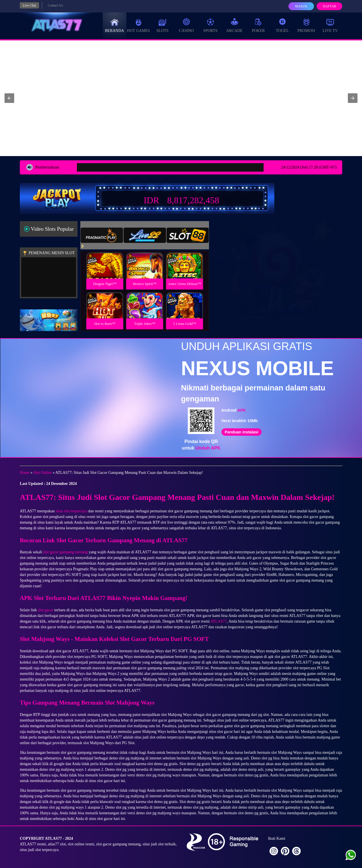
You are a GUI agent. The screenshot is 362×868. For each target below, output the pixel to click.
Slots (162, 25)
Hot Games (138, 25)
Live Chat (29, 5)
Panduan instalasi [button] (241, 432)
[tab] (102, 235)
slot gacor (46, 610)
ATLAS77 (219, 621)
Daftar (329, 6)
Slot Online (42, 473)
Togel (282, 25)
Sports (211, 25)
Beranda (115, 25)
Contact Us (55, 5)
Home (25, 473)
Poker (258, 25)
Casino (186, 25)
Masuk (301, 6)
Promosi (306, 25)
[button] (9, 98)
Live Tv (330, 25)
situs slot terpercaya (71, 511)
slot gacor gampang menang (65, 552)
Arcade (234, 25)
